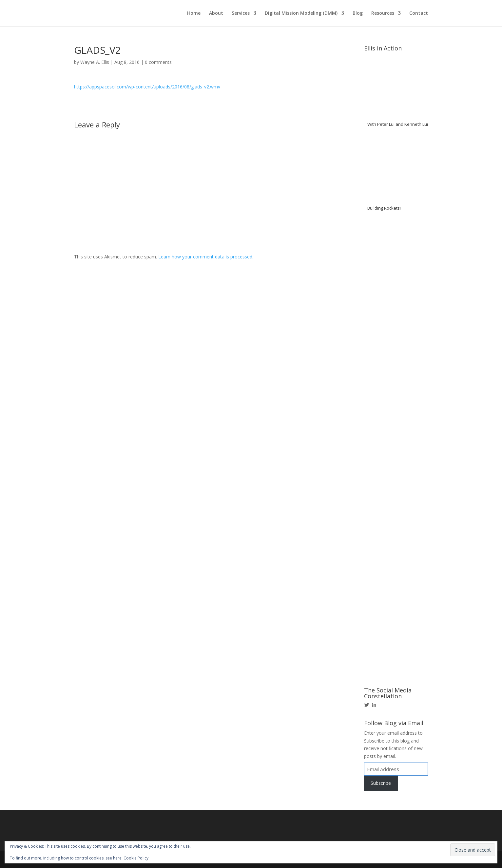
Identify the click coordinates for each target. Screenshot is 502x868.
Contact (419, 13)
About (216, 13)
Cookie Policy (136, 858)
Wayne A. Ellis (95, 62)
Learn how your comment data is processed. (206, 257)
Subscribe (381, 783)
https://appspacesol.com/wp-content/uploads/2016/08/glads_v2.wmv (147, 87)
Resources (383, 13)
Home (194, 13)
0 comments (158, 62)
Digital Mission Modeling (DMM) (301, 13)
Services (241, 13)
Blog (358, 13)
